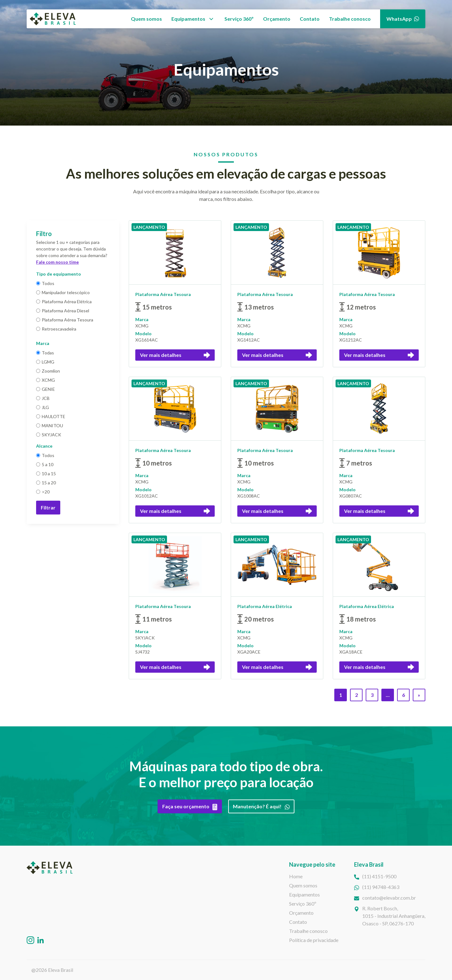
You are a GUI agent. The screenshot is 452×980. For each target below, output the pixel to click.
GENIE (46, 389)
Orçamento (277, 19)
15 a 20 (46, 483)
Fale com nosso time (57, 262)
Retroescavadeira (56, 329)
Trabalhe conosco (350, 19)
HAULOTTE (51, 416)
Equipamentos (188, 19)
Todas (45, 353)
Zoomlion (48, 371)
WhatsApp (403, 19)
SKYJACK (49, 435)
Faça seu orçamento (190, 806)
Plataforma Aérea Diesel (63, 311)
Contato (310, 19)
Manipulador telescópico (63, 292)
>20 (43, 492)
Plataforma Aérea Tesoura (65, 320)
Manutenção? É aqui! (261, 806)
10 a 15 (46, 474)
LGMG (45, 362)
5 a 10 (45, 464)
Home (296, 876)
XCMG (46, 380)
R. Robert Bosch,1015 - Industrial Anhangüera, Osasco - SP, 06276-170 (394, 916)
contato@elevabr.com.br (389, 898)
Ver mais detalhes (175, 355)
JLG (43, 407)
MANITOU (50, 425)
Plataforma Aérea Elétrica (64, 302)
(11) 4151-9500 (379, 876)
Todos (45, 283)
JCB (43, 398)
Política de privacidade (314, 940)
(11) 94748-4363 (381, 887)
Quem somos (146, 19)
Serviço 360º (239, 19)
